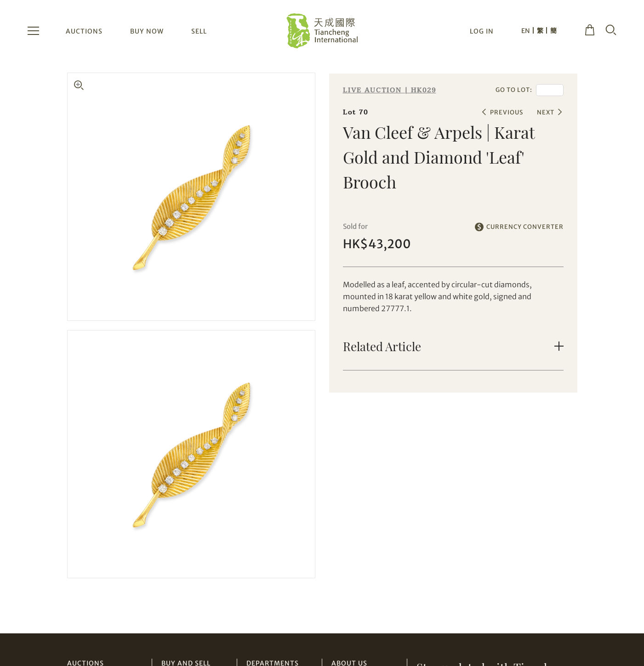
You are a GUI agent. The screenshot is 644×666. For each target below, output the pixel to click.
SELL (199, 31)
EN (526, 31)
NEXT (546, 112)
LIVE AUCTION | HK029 (390, 90)
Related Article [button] (382, 346)
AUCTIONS (84, 31)
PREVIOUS (507, 112)
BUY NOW (147, 31)
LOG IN (482, 31)
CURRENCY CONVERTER (525, 227)
